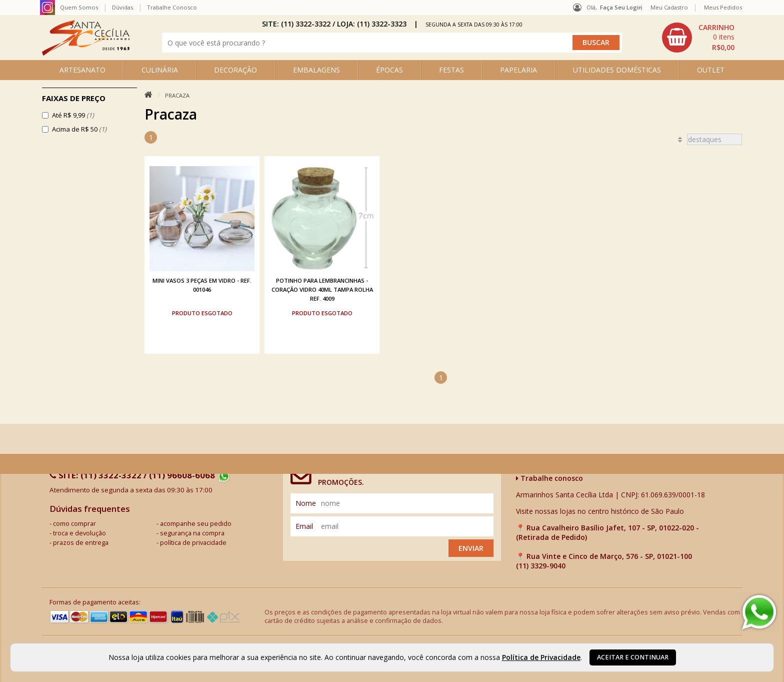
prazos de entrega (81, 543)
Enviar (471, 548)
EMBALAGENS (316, 70)
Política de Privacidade (541, 657)
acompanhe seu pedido (196, 524)
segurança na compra (192, 533)
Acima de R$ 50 (79, 129)
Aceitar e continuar (633, 657)
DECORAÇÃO (235, 70)
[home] (86, 53)
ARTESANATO (82, 70)
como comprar (74, 524)
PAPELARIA (518, 70)
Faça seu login (621, 7)
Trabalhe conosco (549, 478)
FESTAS (451, 70)
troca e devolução (79, 533)
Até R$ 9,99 (73, 115)
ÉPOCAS (389, 70)
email (304, 526)
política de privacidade (193, 543)
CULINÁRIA (160, 70)
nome (306, 503)
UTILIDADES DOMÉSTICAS (617, 70)
